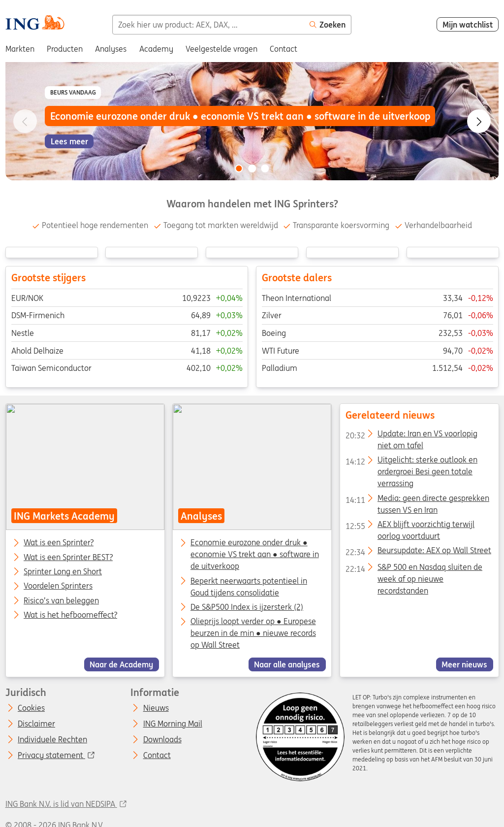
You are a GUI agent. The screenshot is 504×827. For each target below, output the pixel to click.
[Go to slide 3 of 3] (265, 168)
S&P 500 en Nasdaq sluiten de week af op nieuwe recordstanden (413, 569)
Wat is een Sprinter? (59, 543)
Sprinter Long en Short (63, 572)
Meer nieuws (464, 664)
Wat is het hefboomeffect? (70, 615)
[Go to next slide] (479, 121)
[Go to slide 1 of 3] (239, 168)
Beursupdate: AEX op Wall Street (418, 553)
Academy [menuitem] (156, 49)
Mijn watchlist (468, 25)
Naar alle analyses (287, 664)
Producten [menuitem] (65, 49)
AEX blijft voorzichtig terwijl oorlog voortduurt (409, 526)
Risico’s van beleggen (61, 601)
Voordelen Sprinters (58, 587)
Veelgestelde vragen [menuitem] (221, 49)
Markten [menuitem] (20, 49)
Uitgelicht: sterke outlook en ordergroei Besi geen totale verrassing (411, 462)
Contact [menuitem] (283, 49)
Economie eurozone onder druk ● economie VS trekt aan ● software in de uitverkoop (255, 555)
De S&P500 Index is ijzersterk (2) (247, 607)
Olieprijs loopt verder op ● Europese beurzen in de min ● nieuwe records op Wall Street (253, 633)
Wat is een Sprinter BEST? (68, 558)
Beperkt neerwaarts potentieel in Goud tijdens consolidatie (249, 587)
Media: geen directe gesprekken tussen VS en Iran (417, 500)
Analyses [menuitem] (111, 49)
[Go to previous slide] (25, 121)
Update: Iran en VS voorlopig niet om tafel (411, 435)
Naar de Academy (121, 664)
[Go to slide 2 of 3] (252, 168)
